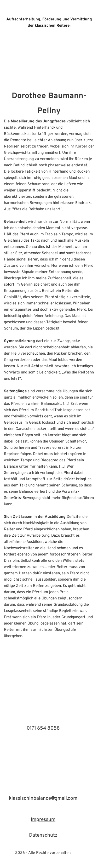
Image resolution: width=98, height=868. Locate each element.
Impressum (43, 820)
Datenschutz (43, 835)
